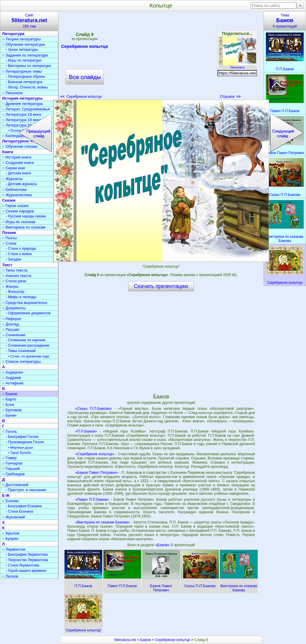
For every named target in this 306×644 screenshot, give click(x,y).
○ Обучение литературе (24, 44)
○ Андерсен (13, 372)
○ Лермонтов (14, 549)
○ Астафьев (13, 383)
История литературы (22, 98)
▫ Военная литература (24, 82)
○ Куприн (10, 539)
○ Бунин (9, 415)
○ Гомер (9, 458)
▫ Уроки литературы (22, 50)
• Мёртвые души (20, 447)
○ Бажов (10, 394)
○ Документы (14, 308)
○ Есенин (10, 501)
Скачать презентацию (161, 286)
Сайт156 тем (29, 21)
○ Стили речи (14, 281)
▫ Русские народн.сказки (26, 216)
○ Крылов (11, 533)
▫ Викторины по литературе (28, 66)
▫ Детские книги (18, 173)
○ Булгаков (12, 410)
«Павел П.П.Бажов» (92, 500)
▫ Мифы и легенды (21, 297)
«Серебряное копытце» (95, 454)
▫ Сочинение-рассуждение (27, 345)
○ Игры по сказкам (19, 222)
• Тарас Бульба (20, 453)
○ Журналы (12, 179)
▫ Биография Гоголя (22, 437)
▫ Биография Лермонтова (27, 555)
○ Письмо (11, 329)
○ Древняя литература (22, 104)
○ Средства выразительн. (25, 303)
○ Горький (11, 469)
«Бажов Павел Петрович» (97, 473)
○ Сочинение (14, 335)
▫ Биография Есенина (24, 506)
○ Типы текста (15, 270)
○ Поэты (10, 238)
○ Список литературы (21, 361)
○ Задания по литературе (25, 55)
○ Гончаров (12, 463)
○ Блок (8, 405)
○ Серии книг (14, 168)
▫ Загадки (13, 259)
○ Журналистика (17, 195)
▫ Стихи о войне (19, 254)
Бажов (146, 640)
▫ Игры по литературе (23, 60)
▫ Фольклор (15, 292)
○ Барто (9, 399)
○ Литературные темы (22, 71)
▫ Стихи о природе (21, 249)
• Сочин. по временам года (29, 356)
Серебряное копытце (84, 47)
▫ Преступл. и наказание (26, 490)
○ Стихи (9, 243)
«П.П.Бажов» (86, 431)
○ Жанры (10, 286)
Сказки (9, 200)
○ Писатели (12, 93)
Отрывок (230, 97)
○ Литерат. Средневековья (26, 109)
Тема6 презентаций (285, 21)
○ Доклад (10, 324)
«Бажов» (163, 545)
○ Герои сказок (15, 206)
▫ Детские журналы (21, 184)
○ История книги (17, 157)
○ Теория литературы (21, 39)
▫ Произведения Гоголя (25, 442)
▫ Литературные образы (25, 77)
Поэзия (9, 233)
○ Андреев (12, 378)
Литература (13, 34)
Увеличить (237, 66)
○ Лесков (10, 576)
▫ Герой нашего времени (26, 571)
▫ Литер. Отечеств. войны (27, 87)
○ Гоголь (10, 431)
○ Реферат (12, 319)
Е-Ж (6, 495)
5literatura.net (125, 640)
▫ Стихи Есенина (19, 511)
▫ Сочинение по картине (26, 340)
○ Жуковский (13, 517)
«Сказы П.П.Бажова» (94, 409)
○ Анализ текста (17, 276)
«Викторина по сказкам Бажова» (103, 522)
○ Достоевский (15, 485)
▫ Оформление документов (28, 313)
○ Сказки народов (18, 211)
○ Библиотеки (14, 189)
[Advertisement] (161, 57)
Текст (7, 265)
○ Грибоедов (13, 474)
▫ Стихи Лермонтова (22, 565)
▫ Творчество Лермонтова (27, 560)
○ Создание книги (18, 163)
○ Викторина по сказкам (24, 227)
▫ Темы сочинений (21, 351)
